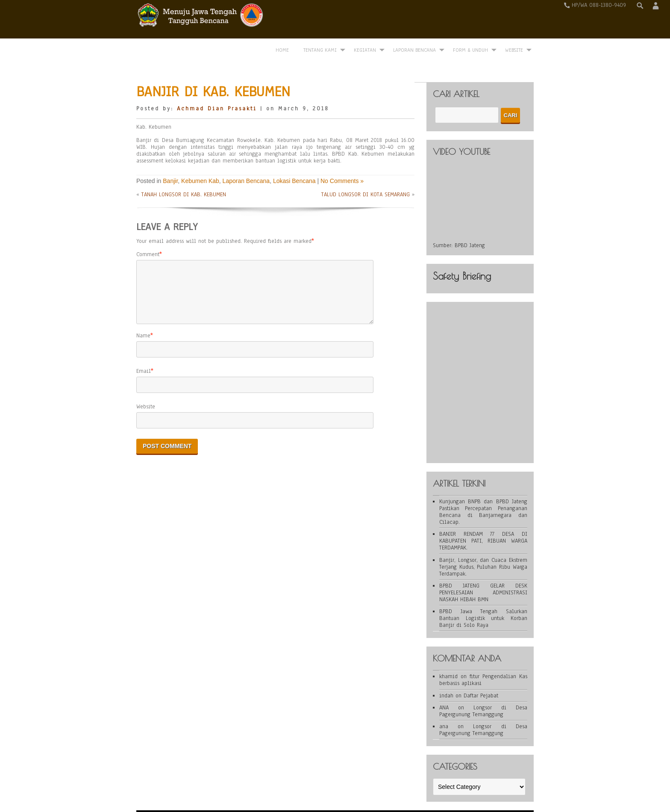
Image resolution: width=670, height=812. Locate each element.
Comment (148, 228)
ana (444, 700)
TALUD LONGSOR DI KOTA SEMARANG (366, 168)
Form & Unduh (470, 20)
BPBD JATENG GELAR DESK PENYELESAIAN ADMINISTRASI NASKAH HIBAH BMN (483, 566)
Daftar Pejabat (481, 669)
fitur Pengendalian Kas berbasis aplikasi (483, 654)
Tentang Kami (320, 20)
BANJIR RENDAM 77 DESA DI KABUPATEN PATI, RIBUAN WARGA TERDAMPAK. (483, 514)
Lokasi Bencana (294, 154)
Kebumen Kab (200, 154)
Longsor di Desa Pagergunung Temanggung (483, 685)
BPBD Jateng (470, 219)
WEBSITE (514, 20)
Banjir (170, 154)
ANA (444, 681)
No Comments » (342, 154)
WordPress (274, 791)
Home (282, 20)
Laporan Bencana (414, 20)
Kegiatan (365, 20)
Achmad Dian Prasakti (217, 82)
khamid (448, 650)
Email (144, 355)
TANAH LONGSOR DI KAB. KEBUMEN (184, 168)
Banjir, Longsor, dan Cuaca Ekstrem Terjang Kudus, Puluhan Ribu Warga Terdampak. (483, 540)
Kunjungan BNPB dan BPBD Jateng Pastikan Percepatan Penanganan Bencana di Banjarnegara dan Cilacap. (483, 485)
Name (143, 319)
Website (146, 390)
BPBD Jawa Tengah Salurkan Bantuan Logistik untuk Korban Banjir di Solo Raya (483, 592)
